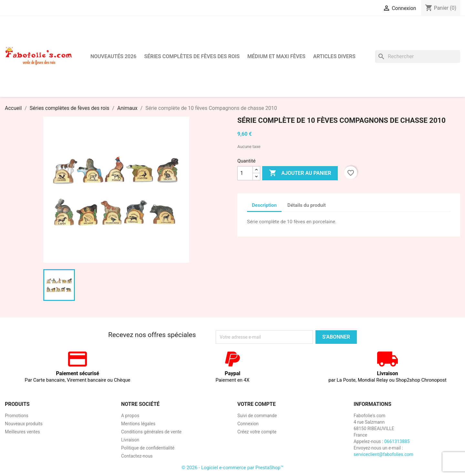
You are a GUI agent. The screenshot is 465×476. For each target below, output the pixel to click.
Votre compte (257, 404)
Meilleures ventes (22, 432)
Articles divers (334, 56)
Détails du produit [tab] (307, 205)
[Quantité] (245, 173)
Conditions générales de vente (151, 432)
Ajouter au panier (300, 173)
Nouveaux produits (24, 424)
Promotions (17, 416)
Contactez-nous (137, 456)
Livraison (130, 440)
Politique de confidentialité (148, 448)
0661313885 (397, 441)
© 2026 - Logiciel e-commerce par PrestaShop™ (232, 468)
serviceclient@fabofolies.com (383, 454)
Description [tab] (264, 205)
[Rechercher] (418, 57)
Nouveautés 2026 (114, 56)
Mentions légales (138, 424)
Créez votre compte (257, 432)
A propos (130, 416)
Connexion (248, 424)
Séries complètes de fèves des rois (192, 56)
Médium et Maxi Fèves (276, 56)
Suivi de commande (257, 416)
